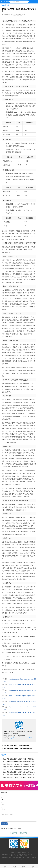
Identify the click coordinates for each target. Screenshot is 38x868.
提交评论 (4, 825)
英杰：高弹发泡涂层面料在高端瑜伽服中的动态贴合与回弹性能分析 (20, 772)
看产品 (24, 866)
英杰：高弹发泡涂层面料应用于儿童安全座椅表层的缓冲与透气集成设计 (20, 775)
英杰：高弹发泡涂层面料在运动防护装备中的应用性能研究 (20, 759)
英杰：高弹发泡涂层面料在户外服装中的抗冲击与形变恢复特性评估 (20, 777)
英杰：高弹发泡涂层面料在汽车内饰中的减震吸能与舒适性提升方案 (20, 767)
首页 (5, 866)
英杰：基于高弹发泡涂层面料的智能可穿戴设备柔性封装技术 (20, 762)
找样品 (14, 866)
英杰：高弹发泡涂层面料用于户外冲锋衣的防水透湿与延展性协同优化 (20, 764)
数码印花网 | (12, 859)
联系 (33, 866)
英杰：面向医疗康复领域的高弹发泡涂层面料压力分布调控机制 (20, 769)
